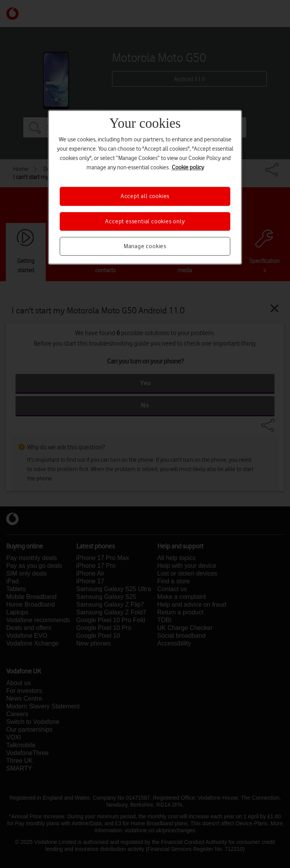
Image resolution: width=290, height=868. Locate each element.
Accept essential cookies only (145, 221)
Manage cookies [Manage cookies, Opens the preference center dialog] (145, 246)
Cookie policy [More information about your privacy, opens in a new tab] (188, 167)
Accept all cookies (145, 196)
